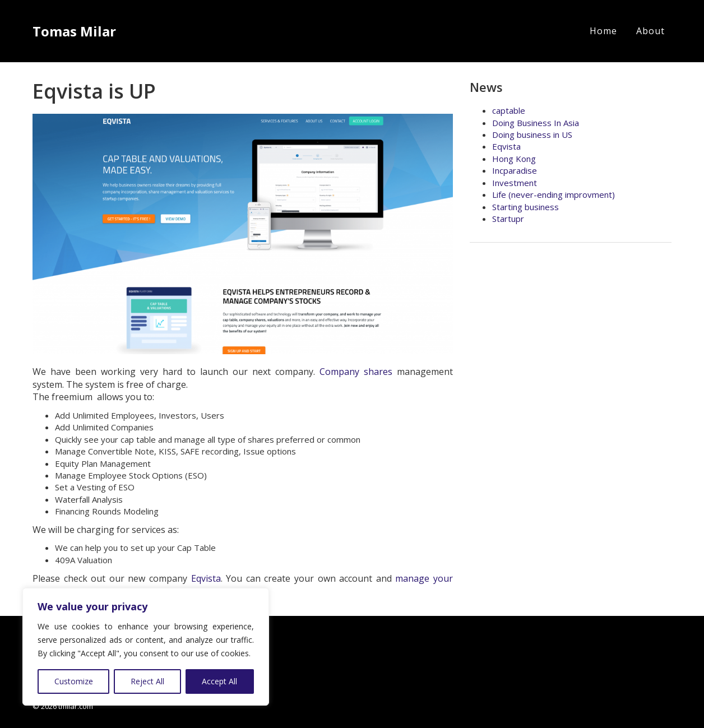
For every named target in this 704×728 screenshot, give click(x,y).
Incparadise (515, 170)
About (650, 31)
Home (603, 31)
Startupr (508, 219)
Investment (515, 183)
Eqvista (206, 578)
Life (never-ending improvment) (554, 194)
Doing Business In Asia (536, 123)
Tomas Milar (74, 31)
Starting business (525, 207)
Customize (74, 681)
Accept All (219, 681)
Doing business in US (532, 135)
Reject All (147, 681)
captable (509, 110)
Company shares (356, 372)
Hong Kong (514, 159)
